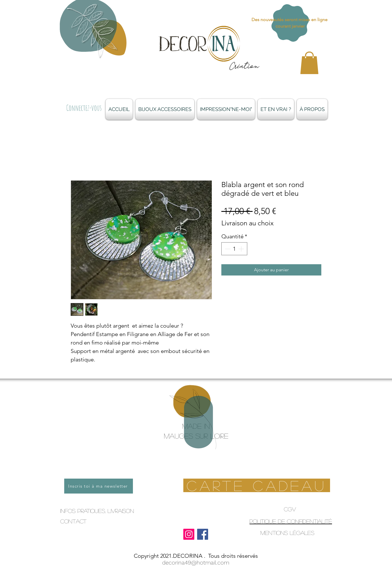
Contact (73, 521)
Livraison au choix (248, 223)
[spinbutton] (234, 249)
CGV (290, 509)
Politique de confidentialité (291, 521)
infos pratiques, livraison (97, 511)
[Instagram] (189, 534)
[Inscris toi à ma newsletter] (99, 486)
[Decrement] (227, 249)
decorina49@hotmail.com (196, 563)
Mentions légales (287, 533)
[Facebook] (203, 534)
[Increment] (242, 249)
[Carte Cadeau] (257, 485)
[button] (309, 63)
